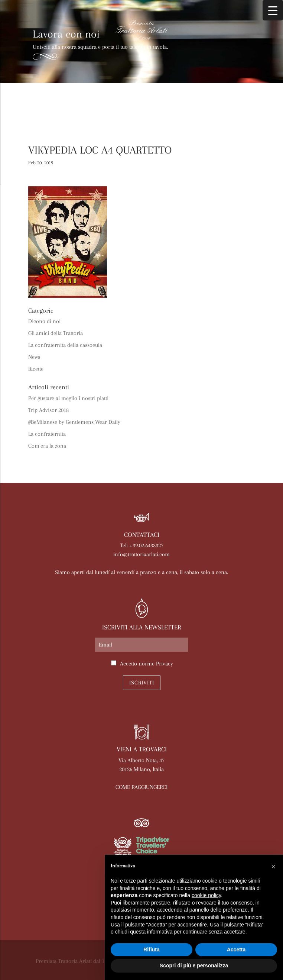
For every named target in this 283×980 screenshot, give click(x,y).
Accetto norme (147, 664)
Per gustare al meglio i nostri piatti (68, 398)
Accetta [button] (236, 950)
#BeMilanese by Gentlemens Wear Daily (74, 422)
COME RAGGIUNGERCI (141, 787)
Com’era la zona (47, 446)
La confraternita (47, 434)
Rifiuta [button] (152, 950)
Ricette (36, 369)
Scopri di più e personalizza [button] (194, 966)
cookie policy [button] (206, 895)
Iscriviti (142, 683)
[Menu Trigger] (273, 10)
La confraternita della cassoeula (65, 345)
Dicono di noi (44, 321)
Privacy (165, 664)
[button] (273, 867)
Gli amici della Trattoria (56, 333)
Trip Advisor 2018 (48, 410)
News (34, 357)
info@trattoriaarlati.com (141, 554)
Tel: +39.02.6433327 (142, 545)
